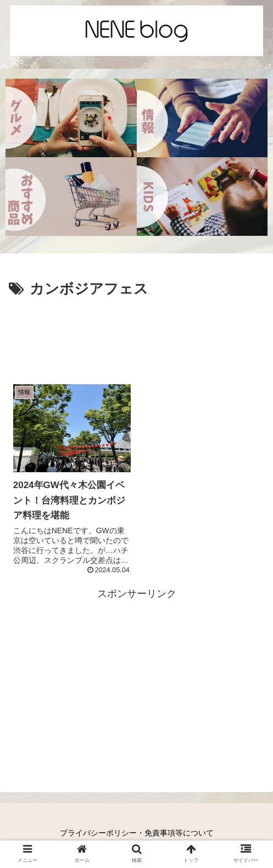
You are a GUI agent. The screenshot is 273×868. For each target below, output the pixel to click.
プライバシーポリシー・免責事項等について (137, 833)
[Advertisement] (136, 335)
